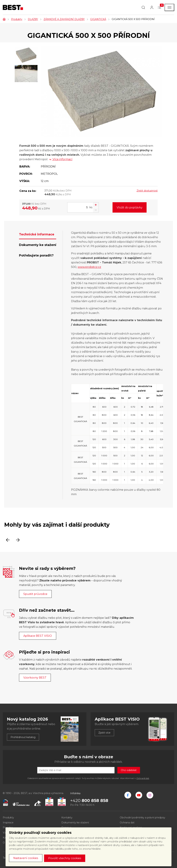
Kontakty (67, 818)
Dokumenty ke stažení (75, 823)
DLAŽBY (33, 19)
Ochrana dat (127, 823)
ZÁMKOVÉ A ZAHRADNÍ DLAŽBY (64, 19)
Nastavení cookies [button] (26, 858)
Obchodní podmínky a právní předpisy (143, 818)
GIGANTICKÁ (98, 19)
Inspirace (8, 823)
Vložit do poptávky (130, 207)
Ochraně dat (143, 778)
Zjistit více (104, 733)
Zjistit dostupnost (147, 191)
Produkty (17, 19)
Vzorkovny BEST (35, 678)
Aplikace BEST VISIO (38, 636)
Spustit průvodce (35, 594)
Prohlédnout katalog (23, 737)
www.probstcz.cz (89, 267)
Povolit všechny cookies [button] (65, 858)
